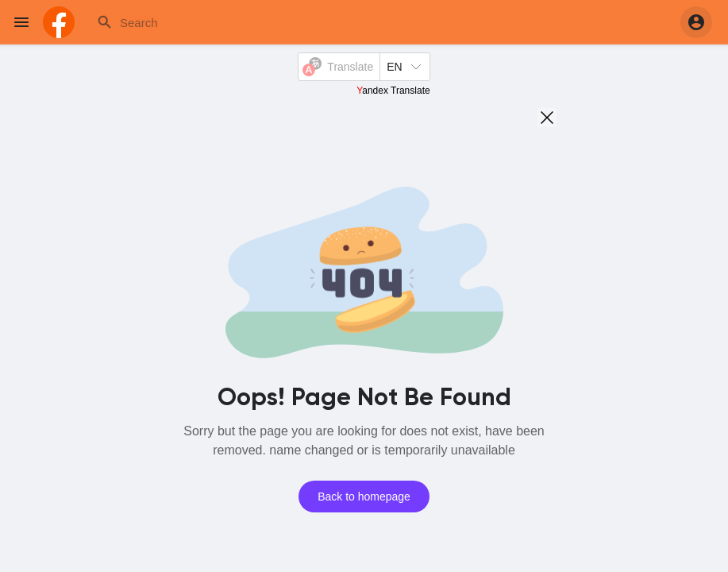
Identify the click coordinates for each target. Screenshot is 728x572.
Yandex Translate (393, 91)
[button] (696, 22)
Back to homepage (364, 497)
